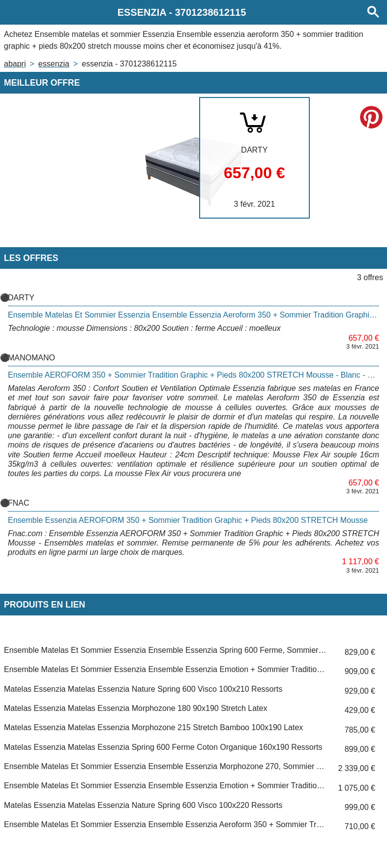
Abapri (15, 64)
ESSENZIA (54, 64)
